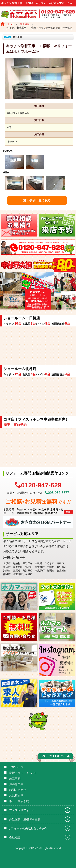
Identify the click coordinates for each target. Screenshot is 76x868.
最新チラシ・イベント (23, 773)
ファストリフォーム (22, 810)
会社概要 (15, 837)
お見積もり (16, 795)
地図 (68, 512)
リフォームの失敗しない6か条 (27, 828)
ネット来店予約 (19, 801)
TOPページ (16, 767)
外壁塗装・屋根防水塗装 (25, 819)
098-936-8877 (57, 493)
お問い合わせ (18, 790)
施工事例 (15, 778)
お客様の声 (16, 784)
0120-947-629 (38, 485)
